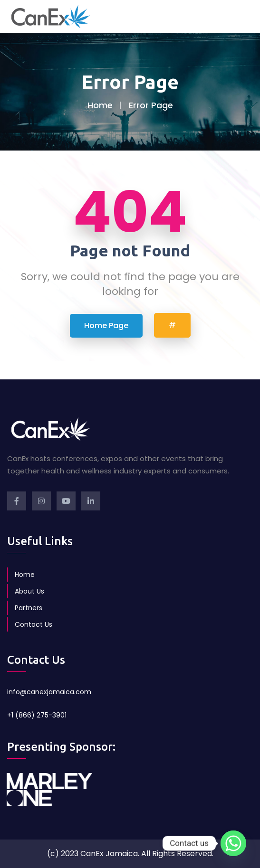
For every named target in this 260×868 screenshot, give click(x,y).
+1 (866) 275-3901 (37, 715)
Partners (29, 608)
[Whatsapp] (233, 843)
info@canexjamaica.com (49, 692)
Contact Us (34, 624)
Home (100, 105)
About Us (29, 591)
